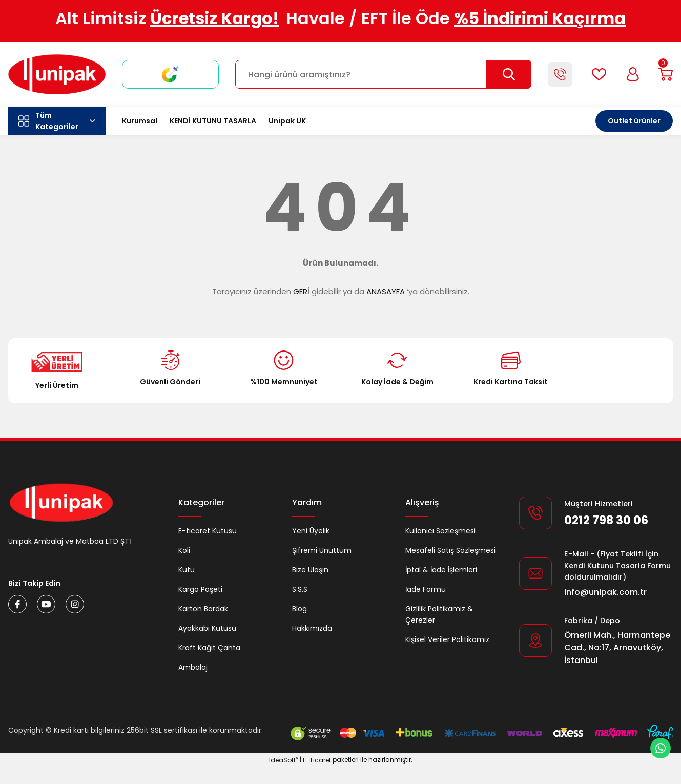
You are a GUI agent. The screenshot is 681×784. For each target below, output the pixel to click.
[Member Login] (630, 74)
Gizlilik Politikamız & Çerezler (439, 614)
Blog (300, 609)
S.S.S (300, 589)
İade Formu (426, 589)
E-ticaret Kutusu (208, 531)
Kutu (187, 570)
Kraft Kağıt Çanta (209, 648)
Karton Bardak (203, 609)
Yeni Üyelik (311, 531)
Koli (184, 550)
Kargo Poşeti (200, 589)
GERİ (301, 291)
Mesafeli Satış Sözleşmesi (450, 550)
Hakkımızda (312, 628)
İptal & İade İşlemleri (441, 570)
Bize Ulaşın (310, 570)
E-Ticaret (317, 777)
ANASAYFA (386, 291)
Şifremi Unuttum (322, 550)
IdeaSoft (283, 777)
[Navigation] (57, 121)
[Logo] (57, 74)
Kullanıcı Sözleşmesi (440, 531)
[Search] (381, 74)
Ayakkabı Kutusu (207, 628)
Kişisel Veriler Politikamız (447, 639)
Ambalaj (193, 667)
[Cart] (665, 74)
